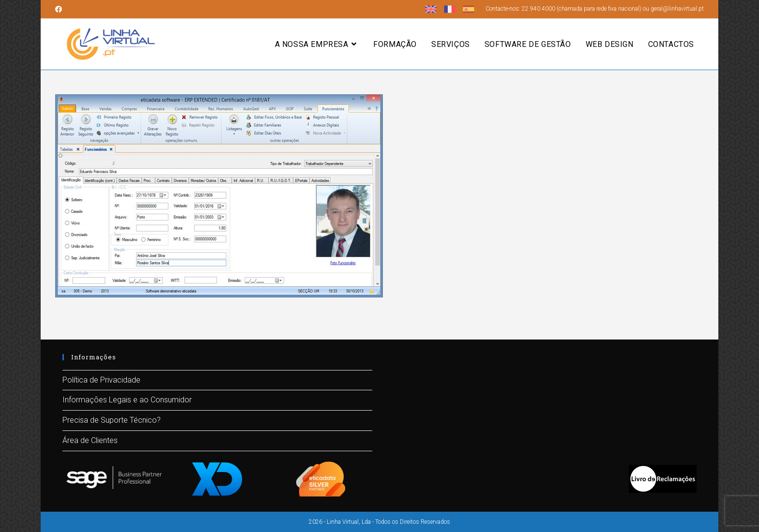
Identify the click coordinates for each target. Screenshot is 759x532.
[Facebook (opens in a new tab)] (60, 9)
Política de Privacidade (101, 380)
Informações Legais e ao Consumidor (127, 400)
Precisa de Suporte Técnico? (112, 420)
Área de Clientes (90, 440)
